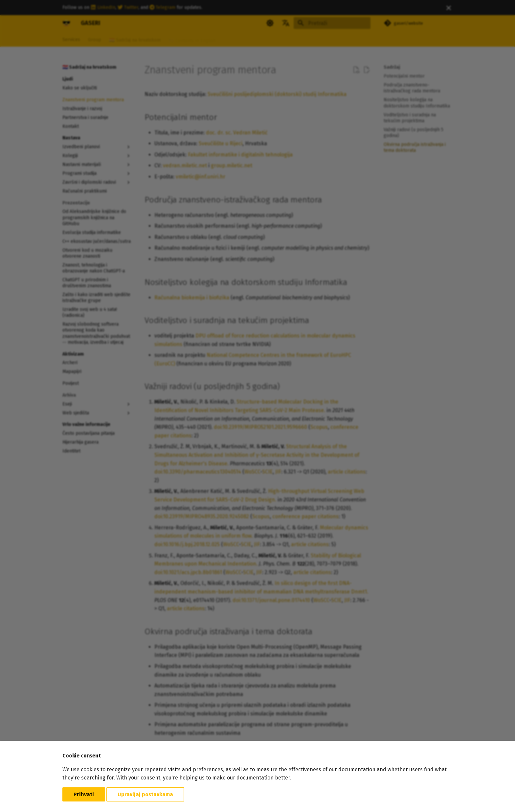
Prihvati (84, 794)
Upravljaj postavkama (145, 794)
